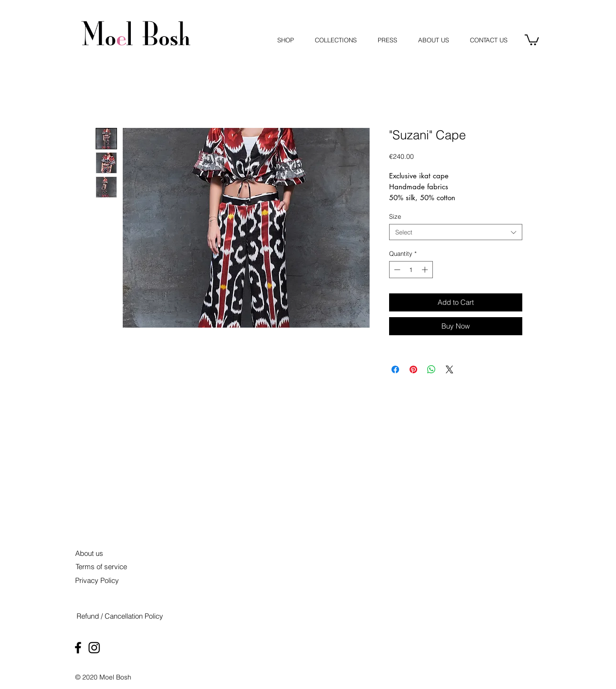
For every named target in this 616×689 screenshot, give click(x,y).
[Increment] (426, 270)
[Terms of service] (101, 567)
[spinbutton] (411, 270)
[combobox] (456, 232)
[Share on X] (450, 369)
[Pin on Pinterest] (413, 369)
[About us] (89, 553)
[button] (532, 39)
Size (395, 216)
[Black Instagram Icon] (94, 648)
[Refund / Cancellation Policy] (120, 616)
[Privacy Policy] (97, 580)
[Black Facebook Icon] (78, 648)
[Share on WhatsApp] (431, 369)
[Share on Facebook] (395, 369)
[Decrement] (396, 270)
